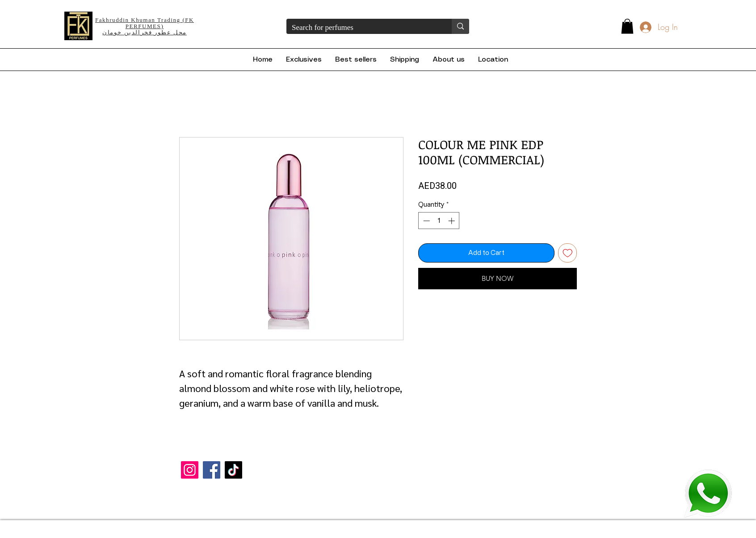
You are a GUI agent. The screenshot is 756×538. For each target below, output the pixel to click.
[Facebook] (212, 470)
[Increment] (452, 221)
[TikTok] (233, 470)
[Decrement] (426, 221)
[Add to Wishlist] (568, 253)
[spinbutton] (439, 221)
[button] (627, 26)
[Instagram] (190, 470)
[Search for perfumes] (362, 28)
